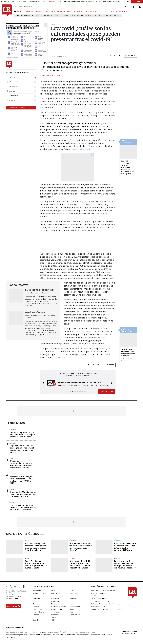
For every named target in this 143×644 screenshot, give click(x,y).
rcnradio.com (70, 635)
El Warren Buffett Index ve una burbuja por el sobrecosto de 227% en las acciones (23, 508)
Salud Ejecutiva (75, 615)
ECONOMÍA (30, 12)
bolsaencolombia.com (88, 632)
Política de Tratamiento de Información (106, 604)
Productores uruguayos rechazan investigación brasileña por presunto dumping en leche (36, 547)
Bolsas (12, 503)
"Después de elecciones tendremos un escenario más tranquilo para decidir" (81, 547)
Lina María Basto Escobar (50, 76)
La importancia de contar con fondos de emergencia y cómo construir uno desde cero (125, 565)
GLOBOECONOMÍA (55, 12)
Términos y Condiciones (100, 601)
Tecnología (14, 459)
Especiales (55, 604)
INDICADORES (116, 12)
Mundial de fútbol (76, 16)
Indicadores (37, 609)
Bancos (28, 559)
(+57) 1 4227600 (12, 599)
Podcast (36, 615)
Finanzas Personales (59, 607)
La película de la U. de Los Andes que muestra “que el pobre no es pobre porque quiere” (22, 449)
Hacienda (13, 430)
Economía (73, 599)
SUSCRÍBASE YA (107, 392)
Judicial (72, 559)
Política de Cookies (98, 607)
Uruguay (28, 541)
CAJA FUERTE (104, 12)
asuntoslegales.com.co (15, 632)
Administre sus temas (16, 108)
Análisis (72, 590)
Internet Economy (40, 612)
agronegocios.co (31, 632)
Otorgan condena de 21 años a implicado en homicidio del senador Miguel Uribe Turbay (80, 565)
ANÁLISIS (80, 12)
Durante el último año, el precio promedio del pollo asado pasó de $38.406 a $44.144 (21, 480)
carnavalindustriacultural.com (40, 635)
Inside (72, 609)
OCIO (46, 12)
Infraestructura (56, 609)
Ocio (71, 612)
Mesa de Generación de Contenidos (105, 590)
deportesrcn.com (13, 637)
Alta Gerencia (56, 590)
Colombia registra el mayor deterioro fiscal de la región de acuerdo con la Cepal (22, 435)
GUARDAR (130, 56)
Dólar (66, 16)
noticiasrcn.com (83, 635)
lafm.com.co (95, 635)
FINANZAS (21, 12)
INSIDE (124, 12)
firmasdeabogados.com (69, 632)
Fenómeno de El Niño (113, 16)
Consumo (37, 599)
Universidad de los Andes (94, 16)
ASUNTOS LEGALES (91, 12)
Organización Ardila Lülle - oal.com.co (129, 632)
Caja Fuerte (56, 593)
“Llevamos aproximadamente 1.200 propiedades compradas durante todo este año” (21, 464)
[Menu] (15, 11)
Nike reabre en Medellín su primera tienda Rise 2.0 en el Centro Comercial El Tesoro (125, 547)
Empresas (37, 604)
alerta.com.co (107, 635)
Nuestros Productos (99, 593)
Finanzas (36, 607)
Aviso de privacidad (98, 599)
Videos (54, 620)
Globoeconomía (75, 607)
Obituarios (55, 612)
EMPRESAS (39, 12)
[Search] (126, 7)
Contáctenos (96, 596)
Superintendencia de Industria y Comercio (107, 609)
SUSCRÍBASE (137, 2)
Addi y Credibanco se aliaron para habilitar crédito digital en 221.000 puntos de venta (36, 565)
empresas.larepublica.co (49, 632)
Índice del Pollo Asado (44, 16)
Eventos (72, 604)
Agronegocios (38, 590)
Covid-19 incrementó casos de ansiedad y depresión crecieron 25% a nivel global (128, 167)
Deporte (13, 489)
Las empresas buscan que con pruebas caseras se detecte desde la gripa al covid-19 (128, 355)
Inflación (58, 16)
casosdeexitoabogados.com (17, 635)
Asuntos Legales (39, 593)
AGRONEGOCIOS (69, 12)
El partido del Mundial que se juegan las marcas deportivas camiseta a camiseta (23, 494)
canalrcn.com (58, 635)
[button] (43, 384)
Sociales (36, 620)
